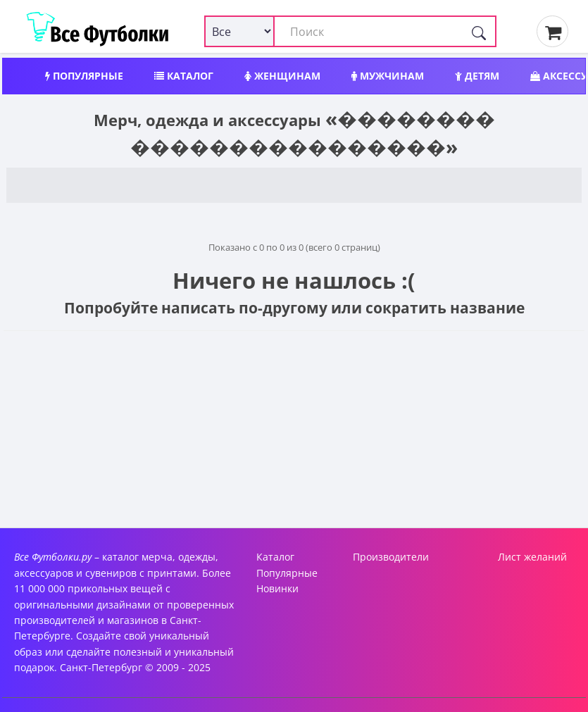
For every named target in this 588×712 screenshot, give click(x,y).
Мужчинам (388, 76)
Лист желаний (532, 557)
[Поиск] (479, 31)
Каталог (184, 76)
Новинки (277, 588)
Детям (477, 76)
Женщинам (282, 76)
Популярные (84, 76)
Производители (391, 557)
